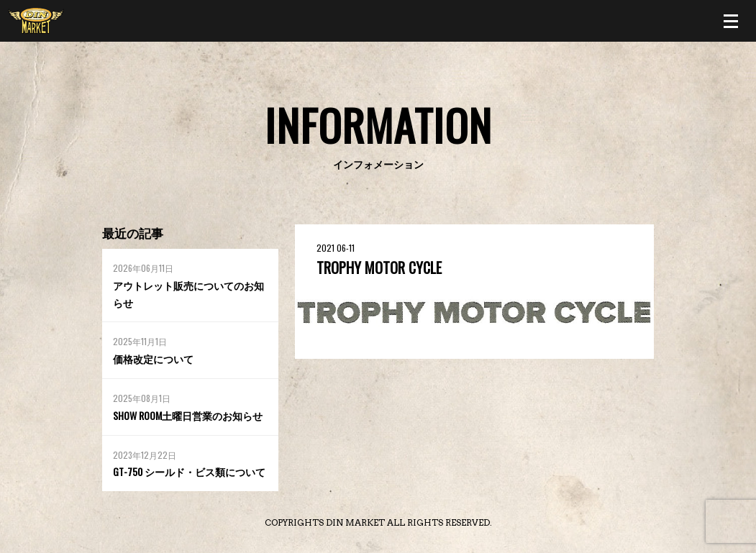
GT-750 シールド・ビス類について (189, 471)
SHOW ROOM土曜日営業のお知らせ (188, 415)
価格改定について (153, 358)
